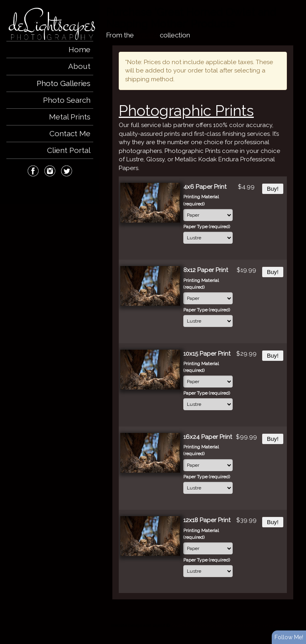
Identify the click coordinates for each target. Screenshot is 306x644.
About (79, 66)
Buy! (273, 189)
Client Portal (69, 150)
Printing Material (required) (201, 200)
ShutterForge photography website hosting (215, 625)
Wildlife (147, 35)
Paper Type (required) (207, 227)
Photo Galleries (64, 83)
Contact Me (70, 133)
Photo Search (67, 100)
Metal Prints (70, 117)
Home (79, 49)
